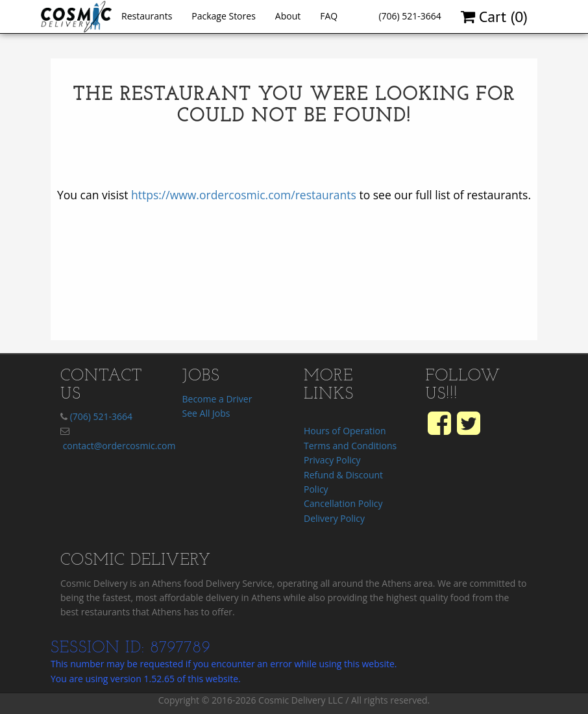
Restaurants (147, 16)
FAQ (329, 16)
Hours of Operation (345, 431)
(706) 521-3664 (410, 16)
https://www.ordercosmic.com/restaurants (244, 195)
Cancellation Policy (343, 503)
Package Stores (224, 16)
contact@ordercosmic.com (119, 446)
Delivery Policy (334, 518)
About (288, 16)
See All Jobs (206, 413)
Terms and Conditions (350, 446)
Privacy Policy (332, 460)
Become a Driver (217, 399)
